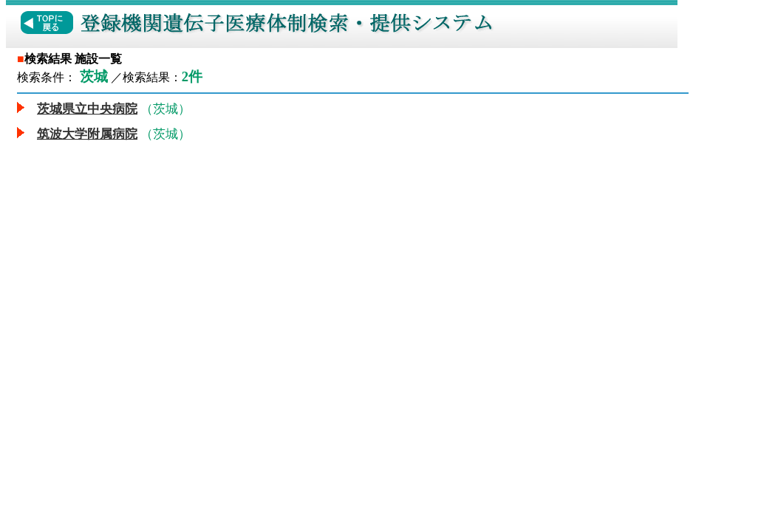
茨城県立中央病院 (87, 109)
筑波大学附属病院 (87, 134)
